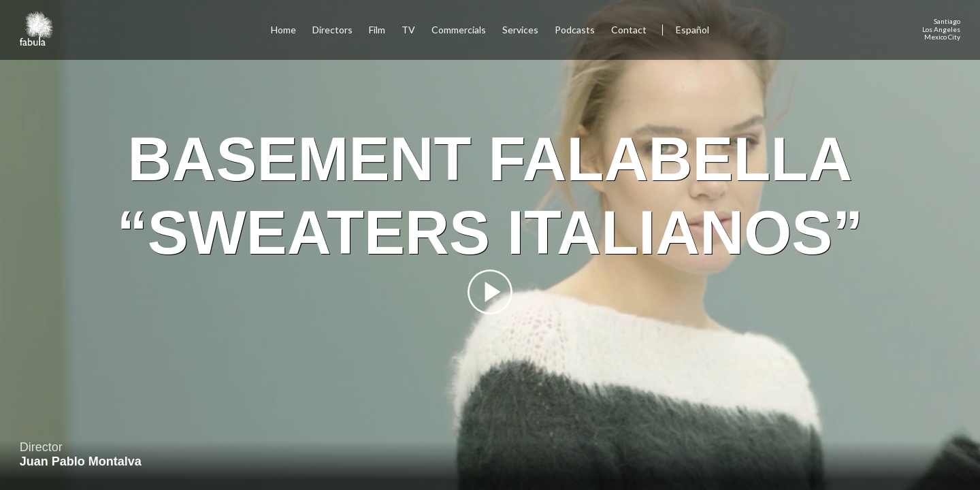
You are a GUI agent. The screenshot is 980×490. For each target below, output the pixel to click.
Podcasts (575, 30)
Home (283, 30)
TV (408, 30)
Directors (332, 30)
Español (692, 30)
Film (377, 30)
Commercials (459, 30)
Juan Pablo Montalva (81, 461)
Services (520, 30)
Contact (630, 30)
